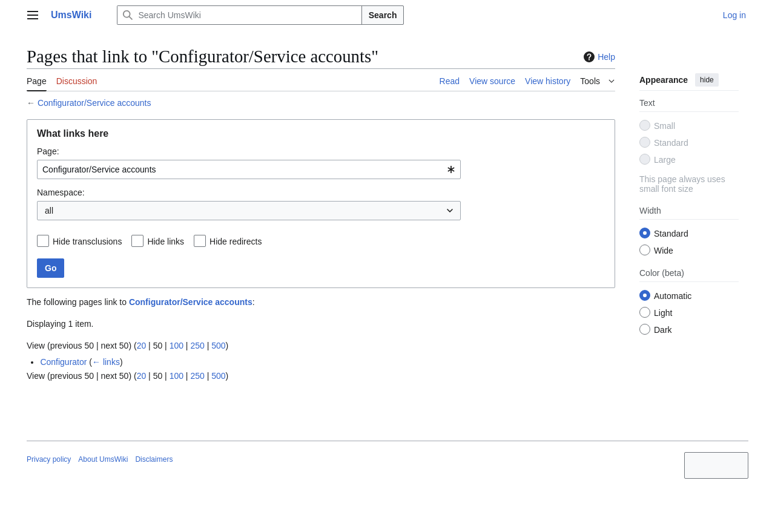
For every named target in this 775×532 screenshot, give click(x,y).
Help (598, 57)
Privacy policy (49, 459)
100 (176, 346)
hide (707, 80)
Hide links (166, 241)
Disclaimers (154, 459)
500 (218, 346)
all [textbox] (49, 211)
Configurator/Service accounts (94, 103)
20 (142, 346)
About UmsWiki (103, 459)
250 (197, 346)
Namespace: (61, 192)
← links (106, 362)
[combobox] (249, 169)
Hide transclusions (87, 241)
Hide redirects (236, 241)
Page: (48, 151)
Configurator (63, 362)
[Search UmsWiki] (239, 15)
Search (383, 15)
